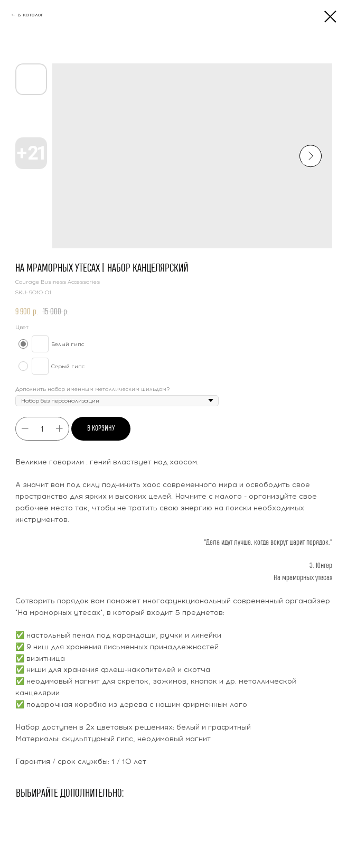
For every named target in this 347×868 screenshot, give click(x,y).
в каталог (30, 15)
